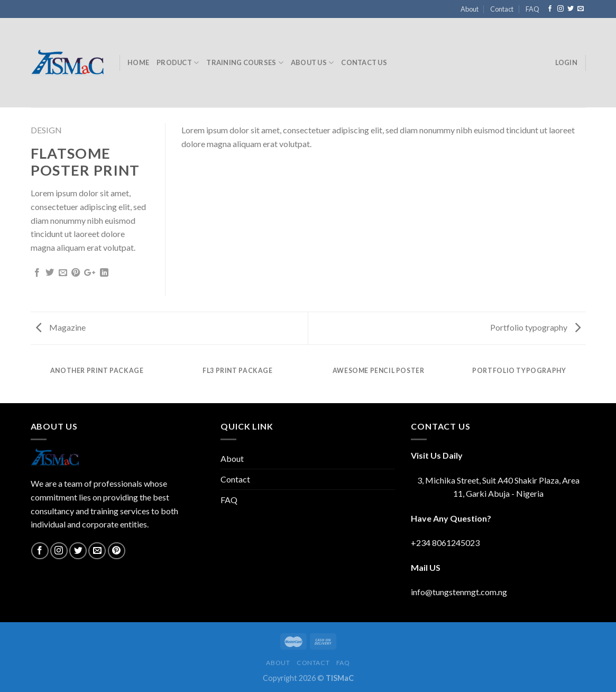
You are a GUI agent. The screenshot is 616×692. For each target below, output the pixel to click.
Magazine (61, 327)
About (470, 9)
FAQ (532, 9)
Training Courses (245, 63)
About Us (312, 63)
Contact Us (364, 62)
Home (138, 62)
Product (178, 63)
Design (46, 130)
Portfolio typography (535, 327)
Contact (502, 9)
